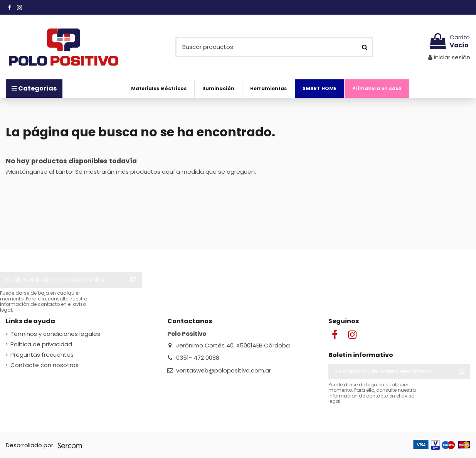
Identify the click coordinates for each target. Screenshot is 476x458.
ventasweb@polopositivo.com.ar (224, 370)
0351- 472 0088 (198, 358)
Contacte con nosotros (45, 365)
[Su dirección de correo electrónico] (62, 280)
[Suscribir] (133, 280)
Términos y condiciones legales (55, 334)
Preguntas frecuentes (42, 355)
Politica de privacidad (41, 344)
